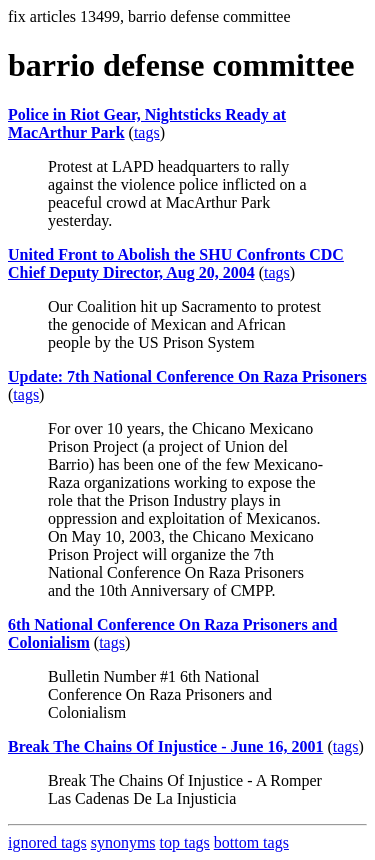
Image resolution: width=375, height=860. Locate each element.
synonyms (123, 842)
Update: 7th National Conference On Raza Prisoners (187, 376)
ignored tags (47, 842)
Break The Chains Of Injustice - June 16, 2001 (165, 746)
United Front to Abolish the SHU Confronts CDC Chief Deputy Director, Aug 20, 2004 (176, 263)
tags (147, 132)
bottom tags (251, 842)
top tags (185, 842)
